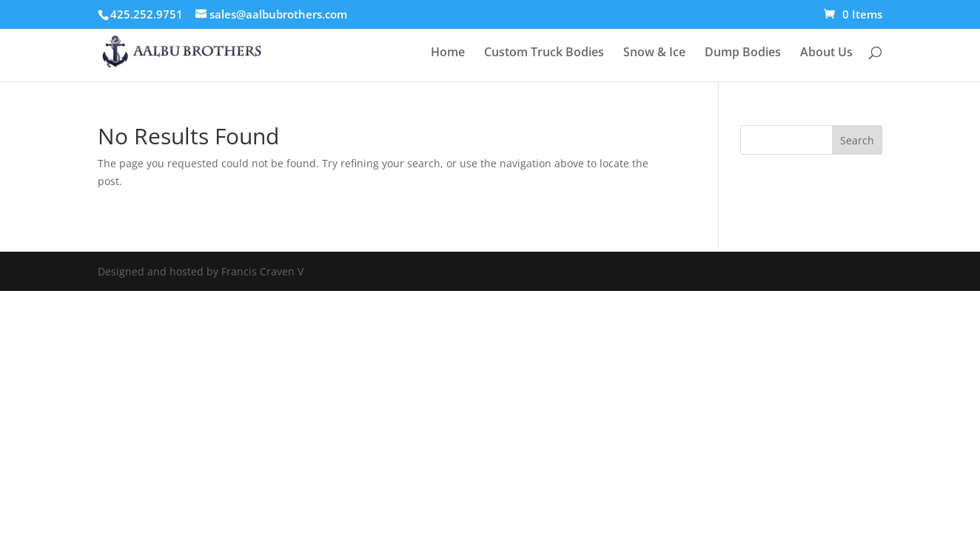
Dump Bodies (743, 53)
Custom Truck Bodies (544, 53)
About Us (826, 53)
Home (448, 53)
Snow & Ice (654, 53)
